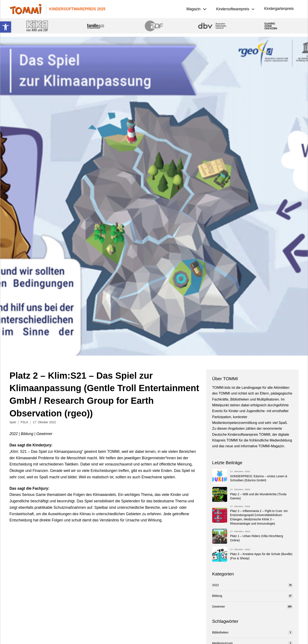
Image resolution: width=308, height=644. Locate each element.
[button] (6, 27)
